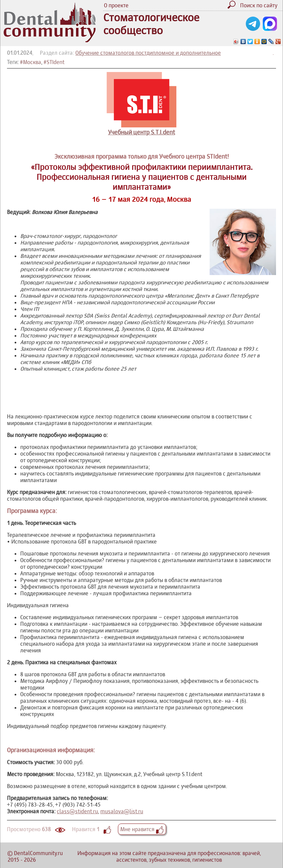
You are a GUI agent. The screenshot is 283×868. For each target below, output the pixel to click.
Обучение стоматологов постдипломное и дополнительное (148, 53)
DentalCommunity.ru (38, 853)
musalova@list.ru (122, 811)
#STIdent (54, 62)
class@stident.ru (77, 811)
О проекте (116, 5)
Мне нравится (142, 829)
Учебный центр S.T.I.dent (141, 132)
